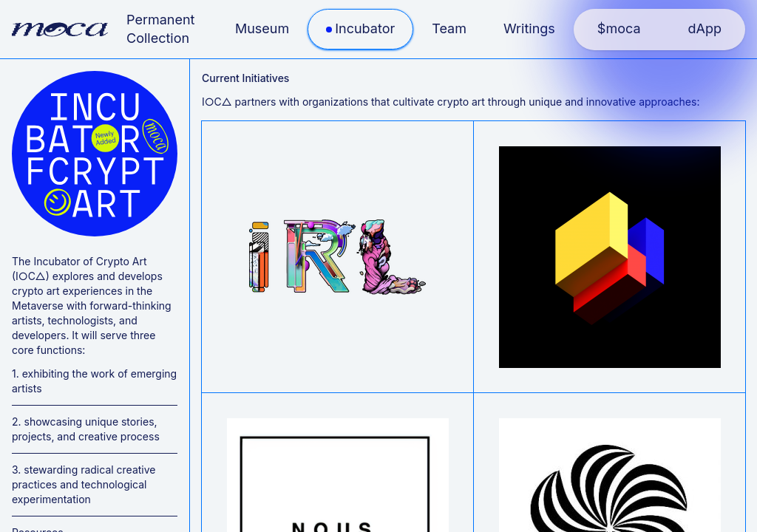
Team (449, 28)
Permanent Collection (160, 29)
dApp (705, 28)
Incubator (365, 28)
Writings (529, 28)
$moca (619, 28)
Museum (262, 28)
